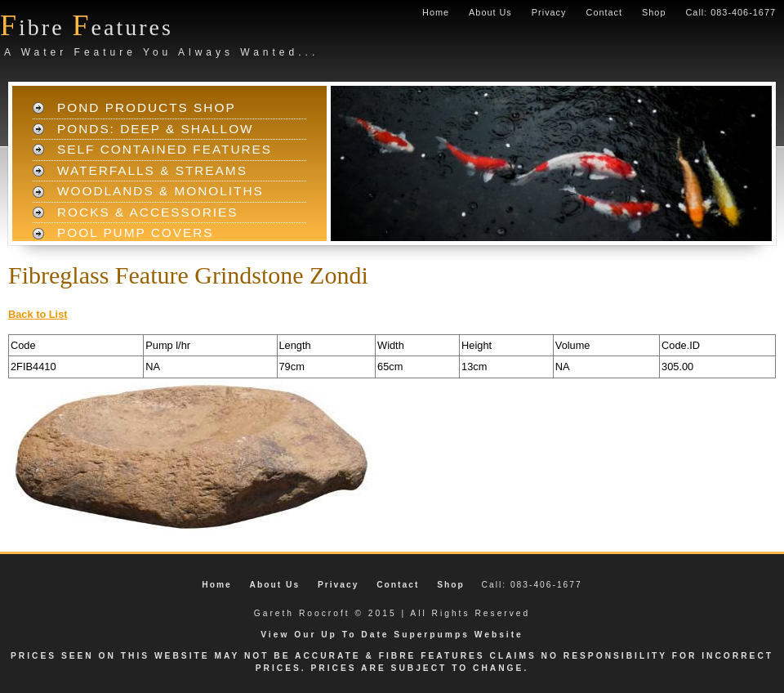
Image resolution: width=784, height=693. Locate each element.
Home (436, 12)
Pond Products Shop (147, 107)
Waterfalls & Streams (152, 170)
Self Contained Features (165, 149)
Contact (604, 12)
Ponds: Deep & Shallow (156, 129)
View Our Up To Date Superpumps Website (392, 635)
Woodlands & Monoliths (160, 191)
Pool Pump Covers (136, 232)
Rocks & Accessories (148, 212)
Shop (654, 12)
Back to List (38, 314)
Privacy (549, 12)
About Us (490, 12)
